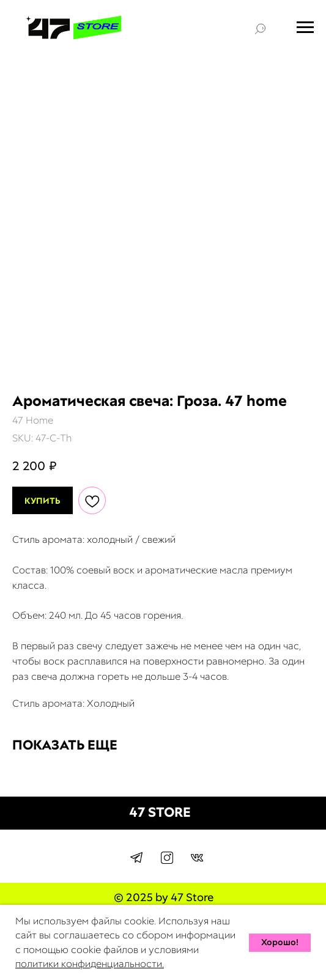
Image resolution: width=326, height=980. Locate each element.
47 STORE (160, 812)
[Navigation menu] (305, 28)
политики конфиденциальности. (90, 964)
